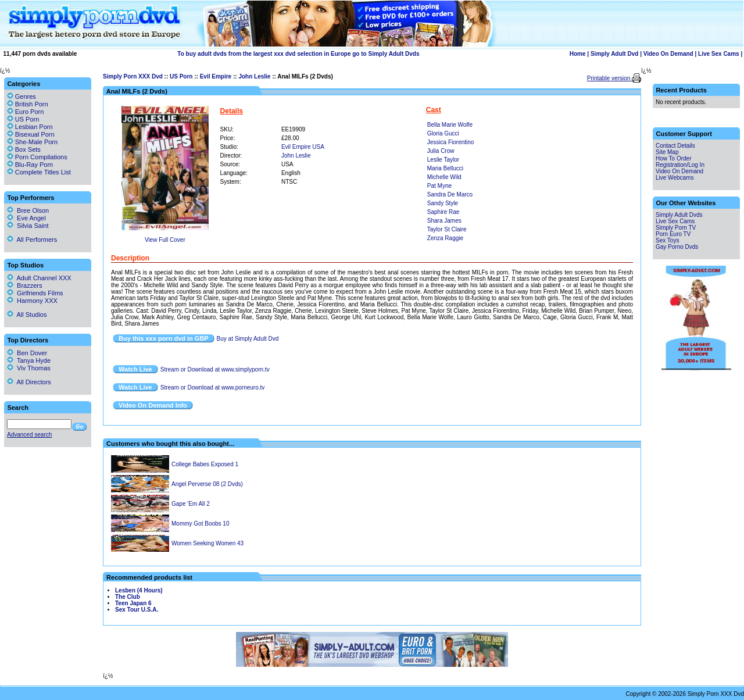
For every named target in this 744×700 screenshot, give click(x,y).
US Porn (181, 76)
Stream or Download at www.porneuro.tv (213, 387)
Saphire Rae (443, 212)
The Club (128, 597)
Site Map (667, 152)
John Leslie (254, 76)
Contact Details (675, 146)
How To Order (674, 158)
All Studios (27, 315)
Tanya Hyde (29, 360)
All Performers (32, 240)
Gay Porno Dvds (677, 247)
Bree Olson (28, 210)
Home (578, 54)
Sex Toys (667, 240)
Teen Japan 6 (133, 603)
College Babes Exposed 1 (205, 464)
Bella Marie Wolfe (450, 125)
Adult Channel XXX (39, 278)
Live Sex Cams (719, 54)
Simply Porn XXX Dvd (133, 76)
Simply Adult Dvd (614, 54)
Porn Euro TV (673, 234)
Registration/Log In (680, 165)
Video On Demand (668, 54)
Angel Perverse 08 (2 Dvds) (207, 484)
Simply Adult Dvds (679, 215)
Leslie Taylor (443, 160)
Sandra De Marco (450, 194)
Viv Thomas (29, 368)
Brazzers (25, 285)
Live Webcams (675, 178)
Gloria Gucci (443, 133)
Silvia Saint (28, 226)
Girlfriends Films (35, 293)
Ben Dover (27, 353)
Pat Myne (439, 186)
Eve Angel (26, 218)
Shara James (444, 221)
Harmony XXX (32, 301)
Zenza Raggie (445, 238)
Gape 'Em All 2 (191, 504)
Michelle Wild (444, 177)
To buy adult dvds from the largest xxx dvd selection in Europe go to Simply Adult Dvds (298, 54)
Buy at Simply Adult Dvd (248, 339)
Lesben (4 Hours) (139, 590)
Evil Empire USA (303, 147)
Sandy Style (443, 203)
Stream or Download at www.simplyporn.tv (215, 369)
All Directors (29, 382)
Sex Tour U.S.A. (137, 610)
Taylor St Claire (447, 229)
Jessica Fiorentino (451, 142)
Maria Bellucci (445, 168)
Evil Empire (216, 76)
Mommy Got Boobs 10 (200, 524)
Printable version (609, 78)
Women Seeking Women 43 (208, 543)
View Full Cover (165, 240)
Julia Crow (441, 151)
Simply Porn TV (676, 228)
